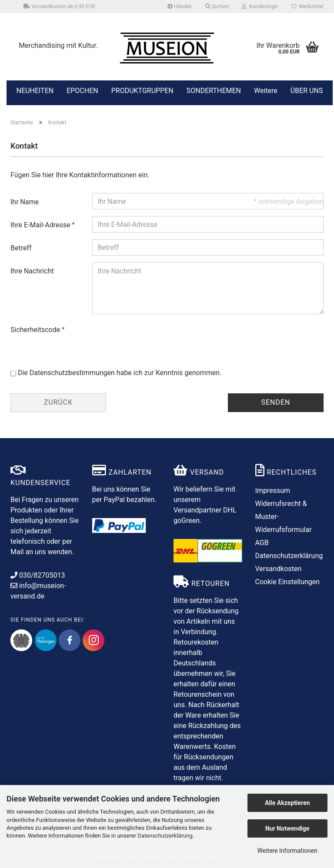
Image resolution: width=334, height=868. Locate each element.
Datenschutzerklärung (165, 836)
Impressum (273, 491)
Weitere (266, 90)
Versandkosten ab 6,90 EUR (59, 7)
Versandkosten (279, 569)
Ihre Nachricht (32, 271)
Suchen (217, 7)
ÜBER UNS (307, 91)
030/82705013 (38, 575)
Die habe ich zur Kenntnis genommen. (120, 373)
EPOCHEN (82, 90)
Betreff (21, 248)
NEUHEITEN (35, 90)
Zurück (58, 402)
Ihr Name (25, 202)
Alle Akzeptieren (287, 803)
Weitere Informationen (287, 851)
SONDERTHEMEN (214, 90)
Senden (276, 402)
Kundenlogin (260, 7)
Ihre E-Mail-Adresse (41, 225)
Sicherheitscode (36, 330)
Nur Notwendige (287, 828)
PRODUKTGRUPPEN (142, 90)
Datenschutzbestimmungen (72, 373)
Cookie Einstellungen (288, 582)
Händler (180, 7)
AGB (262, 543)
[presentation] (158, 338)
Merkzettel (307, 7)
